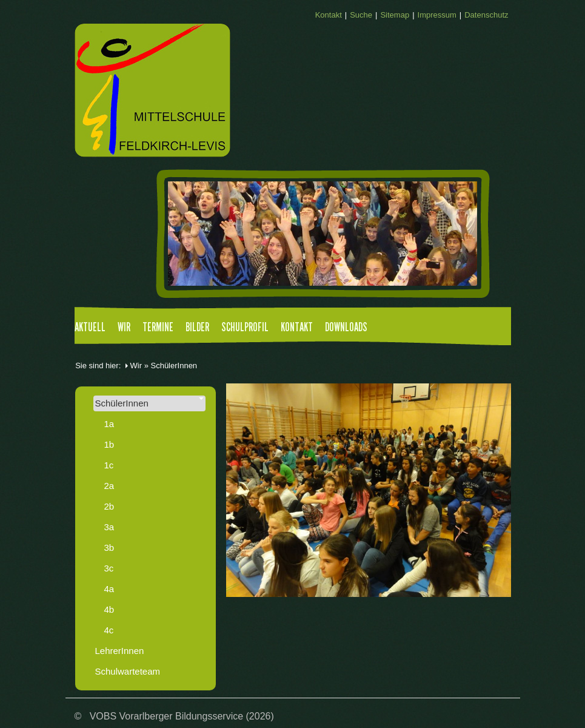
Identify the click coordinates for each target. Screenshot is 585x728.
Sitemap (395, 15)
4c (109, 630)
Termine (158, 328)
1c (109, 465)
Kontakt (329, 15)
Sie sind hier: (98, 366)
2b (109, 506)
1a (109, 424)
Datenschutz (486, 15)
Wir (124, 328)
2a (109, 486)
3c (109, 568)
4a (109, 589)
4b (109, 609)
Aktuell (90, 328)
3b (109, 548)
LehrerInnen (120, 651)
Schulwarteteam (128, 671)
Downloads (346, 328)
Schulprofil (245, 328)
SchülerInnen (149, 403)
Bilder (197, 328)
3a (109, 527)
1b (109, 444)
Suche (361, 15)
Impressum (437, 15)
